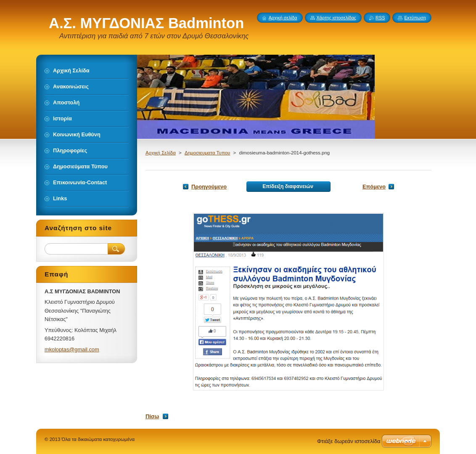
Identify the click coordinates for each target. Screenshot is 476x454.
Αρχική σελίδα (283, 18)
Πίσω (152, 416)
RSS (380, 18)
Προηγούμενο (209, 187)
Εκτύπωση (415, 18)
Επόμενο (374, 187)
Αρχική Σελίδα (161, 153)
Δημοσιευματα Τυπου (207, 153)
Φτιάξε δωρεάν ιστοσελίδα (349, 441)
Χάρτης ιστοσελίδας (337, 18)
